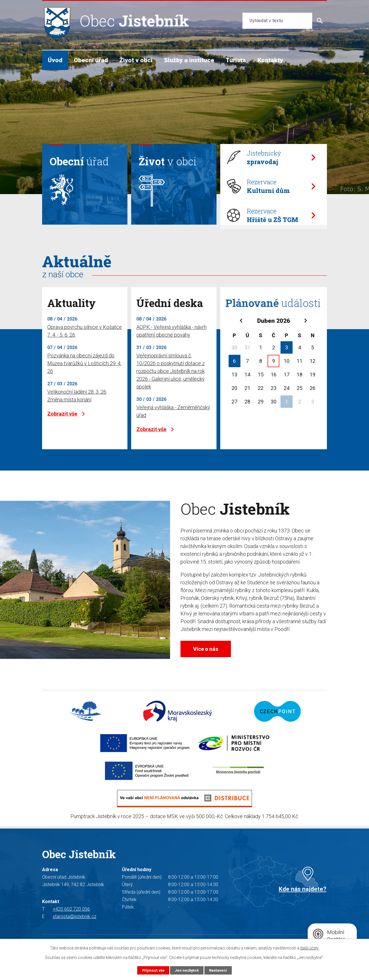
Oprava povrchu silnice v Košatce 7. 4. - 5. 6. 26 (85, 340)
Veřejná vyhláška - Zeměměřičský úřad (173, 420)
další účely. (310, 948)
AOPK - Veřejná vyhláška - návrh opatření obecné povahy (172, 340)
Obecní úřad (91, 60)
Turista (236, 60)
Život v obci (136, 60)
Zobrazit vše (66, 423)
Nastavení (219, 970)
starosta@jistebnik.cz (75, 929)
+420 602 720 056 (71, 921)
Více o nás (209, 659)
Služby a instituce (189, 60)
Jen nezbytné (187, 970)
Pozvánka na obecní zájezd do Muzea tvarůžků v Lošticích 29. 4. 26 (84, 373)
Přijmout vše (153, 970)
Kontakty (270, 60)
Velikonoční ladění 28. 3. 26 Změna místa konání (77, 405)
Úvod (55, 60)
